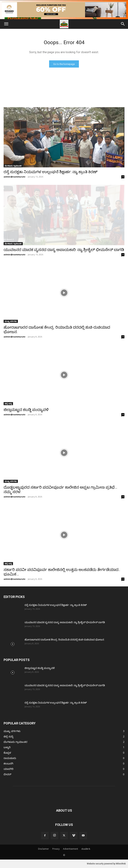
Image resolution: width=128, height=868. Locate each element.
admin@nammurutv (14, 177)
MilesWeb (121, 864)
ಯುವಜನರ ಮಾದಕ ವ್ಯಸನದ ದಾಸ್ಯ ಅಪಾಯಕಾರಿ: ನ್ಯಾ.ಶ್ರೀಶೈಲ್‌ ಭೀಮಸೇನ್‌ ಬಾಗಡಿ (64, 250)
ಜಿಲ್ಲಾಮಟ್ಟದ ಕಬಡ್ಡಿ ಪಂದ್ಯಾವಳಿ (26, 410)
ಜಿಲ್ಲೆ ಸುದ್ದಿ (8, 404)
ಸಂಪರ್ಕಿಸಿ (86, 849)
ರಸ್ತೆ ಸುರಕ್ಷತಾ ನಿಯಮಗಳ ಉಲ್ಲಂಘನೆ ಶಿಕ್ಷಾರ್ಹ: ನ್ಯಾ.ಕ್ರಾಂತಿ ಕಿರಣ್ (51, 172)
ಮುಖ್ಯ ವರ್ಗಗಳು (11, 321)
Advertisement (70, 849)
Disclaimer (44, 849)
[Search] (123, 24)
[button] (6, 24)
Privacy (56, 849)
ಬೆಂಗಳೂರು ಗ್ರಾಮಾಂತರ (13, 166)
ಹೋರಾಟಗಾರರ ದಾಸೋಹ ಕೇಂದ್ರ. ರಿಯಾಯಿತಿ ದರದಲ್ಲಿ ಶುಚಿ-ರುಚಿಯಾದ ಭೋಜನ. (65, 640)
